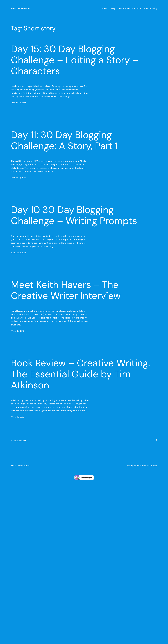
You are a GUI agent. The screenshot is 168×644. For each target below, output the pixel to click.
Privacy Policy (150, 8)
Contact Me (124, 8)
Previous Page (19, 440)
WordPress (152, 466)
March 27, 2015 (18, 331)
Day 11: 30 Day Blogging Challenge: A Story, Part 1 (64, 140)
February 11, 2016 (18, 178)
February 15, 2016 (19, 103)
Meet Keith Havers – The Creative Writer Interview (66, 290)
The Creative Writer (21, 8)
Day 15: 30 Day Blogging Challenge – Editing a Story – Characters (75, 60)
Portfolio (137, 8)
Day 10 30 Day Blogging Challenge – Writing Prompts (74, 215)
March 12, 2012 (17, 417)
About (105, 8)
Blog (113, 8)
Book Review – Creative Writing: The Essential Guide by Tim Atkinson (80, 374)
